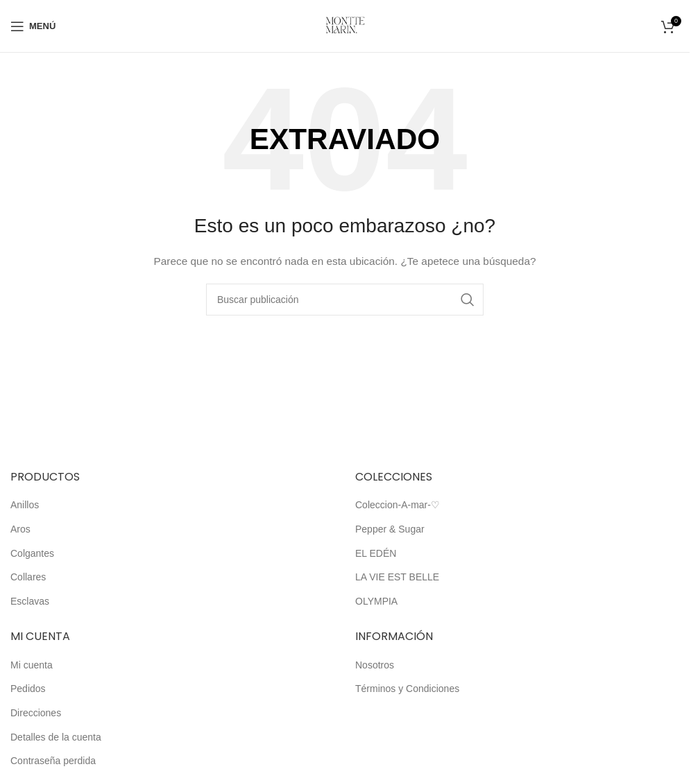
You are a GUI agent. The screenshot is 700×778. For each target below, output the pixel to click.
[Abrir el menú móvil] (33, 26)
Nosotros (375, 665)
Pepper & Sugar (390, 529)
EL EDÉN (376, 553)
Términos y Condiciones (407, 689)
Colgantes (32, 553)
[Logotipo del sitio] (345, 25)
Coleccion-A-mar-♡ (398, 505)
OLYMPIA (376, 601)
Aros (20, 529)
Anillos (25, 505)
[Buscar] (345, 300)
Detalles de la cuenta (56, 737)
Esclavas (30, 601)
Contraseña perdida (53, 761)
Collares (28, 577)
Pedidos (28, 689)
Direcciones (36, 713)
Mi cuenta (32, 665)
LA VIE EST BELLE (397, 577)
